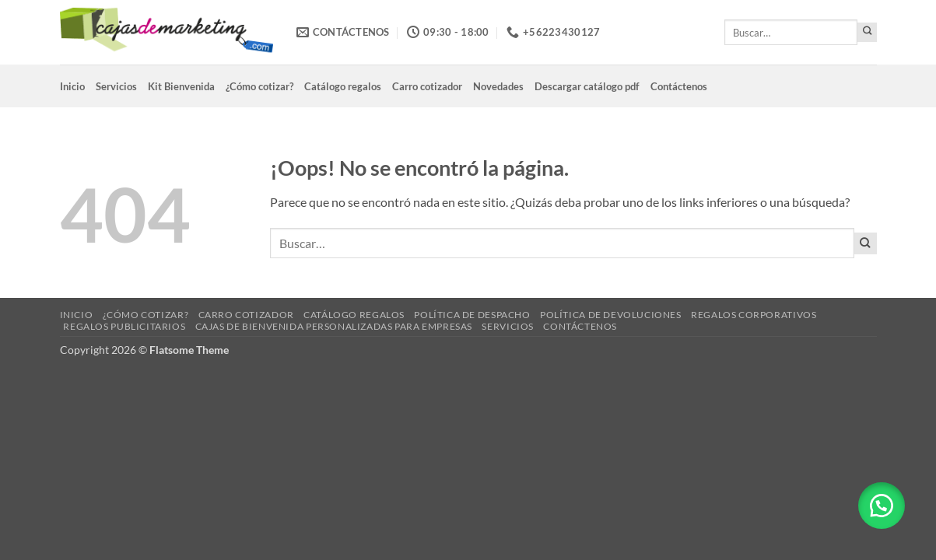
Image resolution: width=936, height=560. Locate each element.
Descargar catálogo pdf (587, 86)
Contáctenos (679, 86)
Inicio (72, 86)
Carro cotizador (427, 86)
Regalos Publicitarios (124, 326)
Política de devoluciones (611, 315)
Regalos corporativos (754, 315)
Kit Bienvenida (181, 86)
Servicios (116, 86)
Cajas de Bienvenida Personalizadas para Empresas (334, 326)
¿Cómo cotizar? (259, 86)
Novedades (498, 86)
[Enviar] (867, 32)
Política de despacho (472, 315)
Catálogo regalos (343, 86)
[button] (882, 506)
